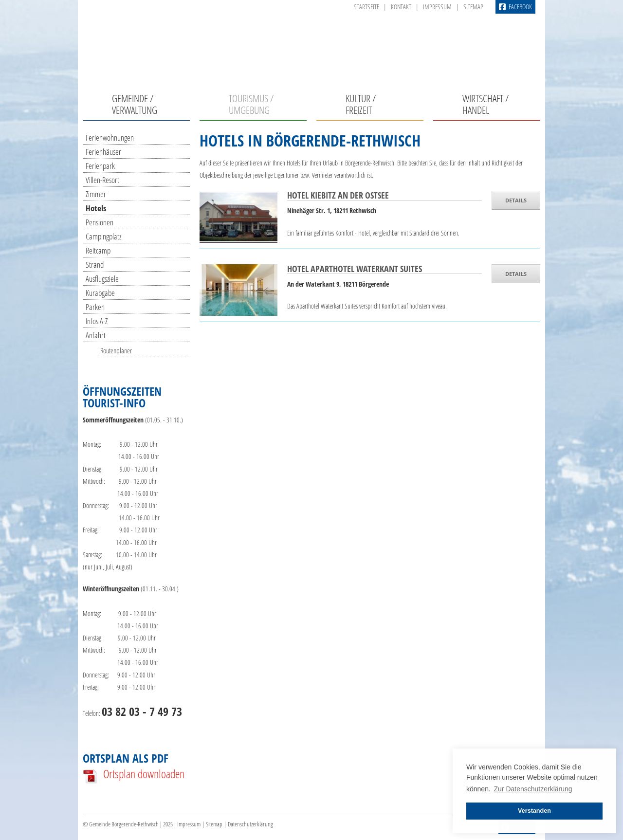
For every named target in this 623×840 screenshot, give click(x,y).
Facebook (515, 7)
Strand (95, 265)
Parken (95, 307)
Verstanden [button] (534, 811)
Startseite (366, 7)
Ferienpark (100, 166)
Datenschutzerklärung (250, 824)
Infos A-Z (97, 321)
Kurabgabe (100, 293)
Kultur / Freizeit (361, 104)
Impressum (437, 7)
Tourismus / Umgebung (251, 104)
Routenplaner (116, 350)
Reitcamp (98, 250)
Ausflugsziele (102, 279)
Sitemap (473, 7)
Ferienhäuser (103, 152)
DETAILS (516, 200)
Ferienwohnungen (110, 137)
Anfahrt (96, 335)
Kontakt (401, 7)
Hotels (96, 208)
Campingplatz (103, 236)
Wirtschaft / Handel (486, 104)
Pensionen (100, 222)
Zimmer (96, 194)
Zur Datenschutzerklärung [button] (533, 789)
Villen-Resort (102, 180)
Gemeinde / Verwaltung (135, 104)
